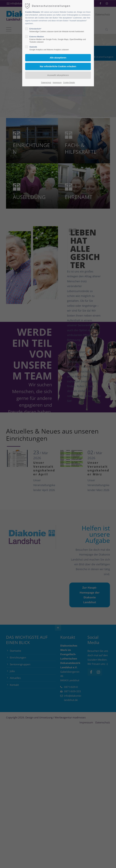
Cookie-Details (69, 83)
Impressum (57, 83)
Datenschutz (46, 83)
